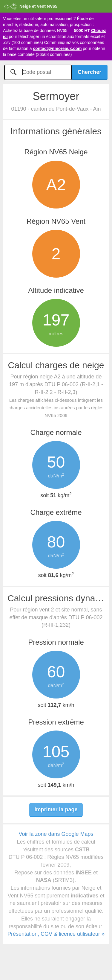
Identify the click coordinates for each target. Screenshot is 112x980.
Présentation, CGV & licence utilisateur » (56, 934)
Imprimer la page (56, 809)
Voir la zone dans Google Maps (56, 834)
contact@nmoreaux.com (57, 48)
